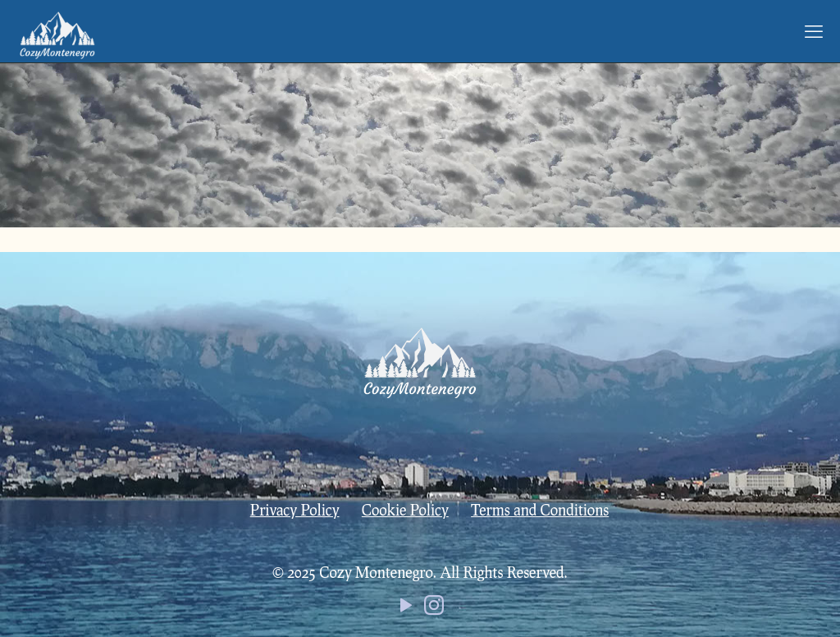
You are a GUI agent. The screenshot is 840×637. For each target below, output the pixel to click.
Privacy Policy (295, 510)
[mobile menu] (814, 31)
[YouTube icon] (406, 608)
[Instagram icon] (434, 608)
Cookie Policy (405, 510)
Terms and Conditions (540, 510)
